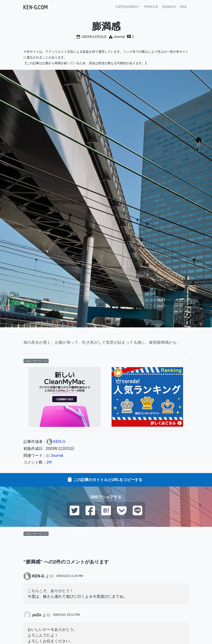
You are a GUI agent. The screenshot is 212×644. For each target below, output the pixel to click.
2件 (49, 462)
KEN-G (38, 576)
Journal (119, 37)
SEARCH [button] (169, 7)
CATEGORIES (126, 7)
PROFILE (151, 7)
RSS (183, 7)
